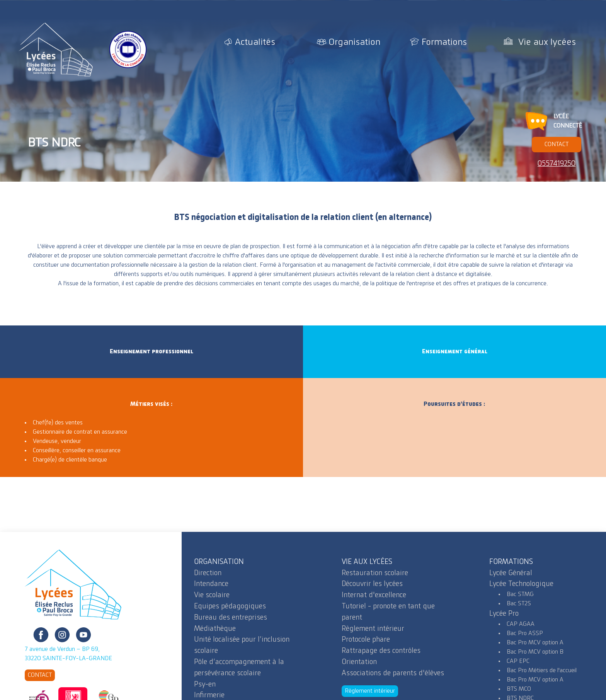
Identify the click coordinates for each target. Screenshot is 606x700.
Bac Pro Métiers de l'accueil (542, 671)
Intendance (211, 584)
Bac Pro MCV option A (535, 643)
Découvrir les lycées (372, 584)
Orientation (359, 662)
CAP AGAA (521, 624)
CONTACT (557, 145)
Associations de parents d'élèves (393, 673)
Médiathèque (215, 629)
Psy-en (205, 685)
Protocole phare (366, 640)
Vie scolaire (212, 595)
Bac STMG (520, 594)
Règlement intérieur (373, 629)
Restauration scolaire (375, 573)
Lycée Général (511, 573)
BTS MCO (519, 689)
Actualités (255, 43)
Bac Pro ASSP (525, 634)
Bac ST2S (519, 604)
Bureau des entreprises (231, 618)
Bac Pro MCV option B (535, 652)
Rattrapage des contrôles (381, 651)
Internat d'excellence (374, 595)
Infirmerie (209, 695)
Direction (208, 573)
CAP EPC (518, 661)
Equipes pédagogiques (230, 606)
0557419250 (557, 164)
